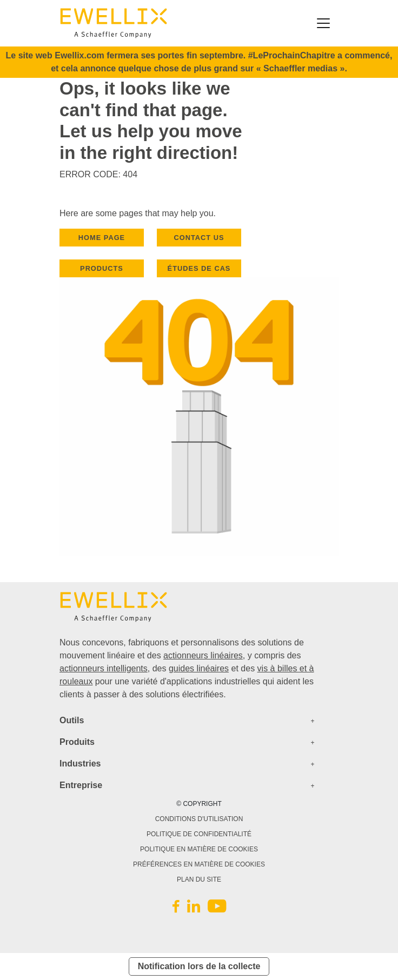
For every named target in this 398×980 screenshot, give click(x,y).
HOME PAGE (102, 238)
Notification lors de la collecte (199, 966)
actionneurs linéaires (203, 655)
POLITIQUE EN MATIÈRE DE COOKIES (199, 849)
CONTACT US (199, 238)
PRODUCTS (102, 268)
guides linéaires (199, 668)
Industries (80, 764)
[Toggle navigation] (323, 23)
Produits (77, 742)
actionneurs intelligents (104, 668)
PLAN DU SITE (199, 879)
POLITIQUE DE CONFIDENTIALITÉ (199, 834)
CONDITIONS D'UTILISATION (199, 819)
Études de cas (199, 268)
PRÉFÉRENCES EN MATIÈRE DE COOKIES (199, 864)
